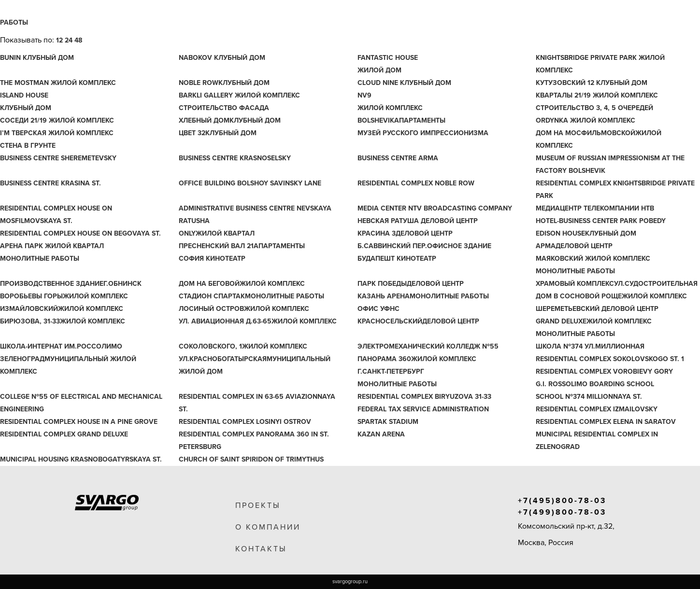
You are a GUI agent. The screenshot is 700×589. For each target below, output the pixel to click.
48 (78, 40)
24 (69, 40)
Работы (14, 22)
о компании (268, 527)
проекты (258, 505)
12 (59, 40)
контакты (261, 549)
